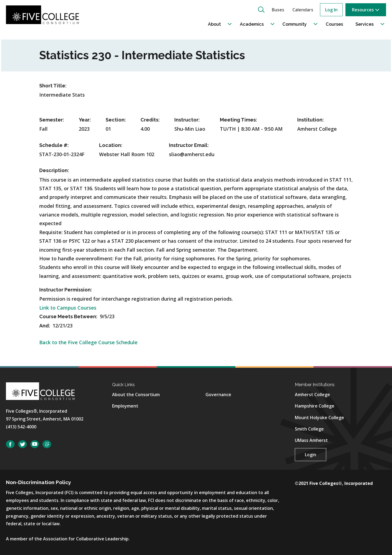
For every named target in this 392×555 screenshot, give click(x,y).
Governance (218, 395)
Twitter (22, 444)
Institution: (311, 120)
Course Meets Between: (69, 316)
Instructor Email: (189, 145)
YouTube (35, 444)
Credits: (150, 120)
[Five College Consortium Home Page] (44, 15)
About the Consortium (136, 395)
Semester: (52, 120)
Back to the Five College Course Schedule (88, 342)
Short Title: (53, 86)
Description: (54, 170)
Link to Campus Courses (68, 308)
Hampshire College (315, 406)
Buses (278, 10)
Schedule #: (54, 145)
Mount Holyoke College (319, 418)
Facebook (10, 444)
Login (311, 455)
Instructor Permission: (66, 290)
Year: (85, 120)
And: (45, 326)
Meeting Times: (239, 120)
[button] (261, 9)
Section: (116, 120)
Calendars (303, 10)
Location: (111, 145)
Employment (125, 406)
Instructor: (187, 120)
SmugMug (47, 444)
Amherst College (312, 395)
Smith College (309, 429)
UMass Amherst (311, 440)
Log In (331, 10)
